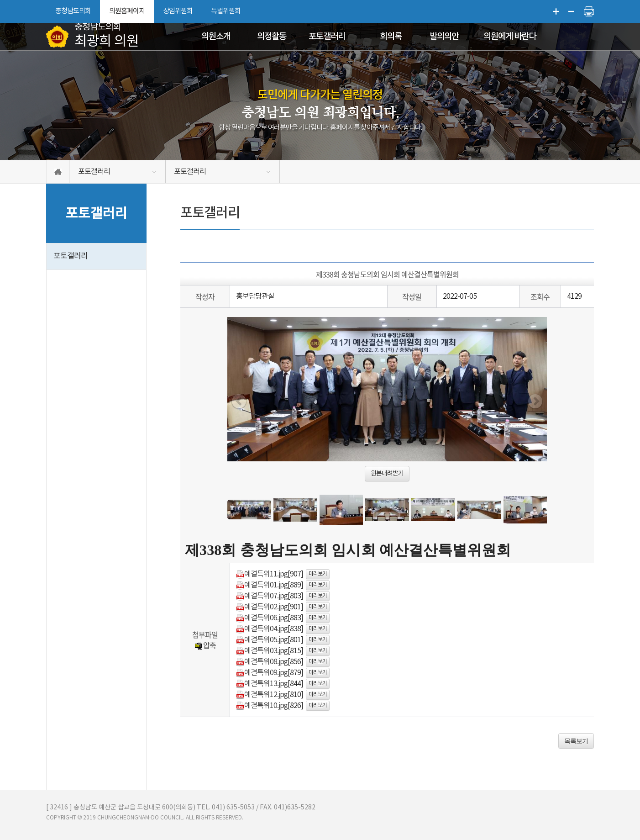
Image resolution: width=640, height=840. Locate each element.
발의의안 (444, 37)
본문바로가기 (0, 0)
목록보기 (576, 741)
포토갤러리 (327, 37)
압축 (205, 645)
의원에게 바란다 (510, 37)
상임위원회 (178, 11)
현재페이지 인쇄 (589, 11)
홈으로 (58, 172)
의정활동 (272, 37)
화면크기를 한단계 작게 (572, 11)
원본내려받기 (387, 474)
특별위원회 (226, 11)
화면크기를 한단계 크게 (556, 11)
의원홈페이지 (127, 11)
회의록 (391, 37)
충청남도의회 (73, 11)
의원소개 (216, 37)
